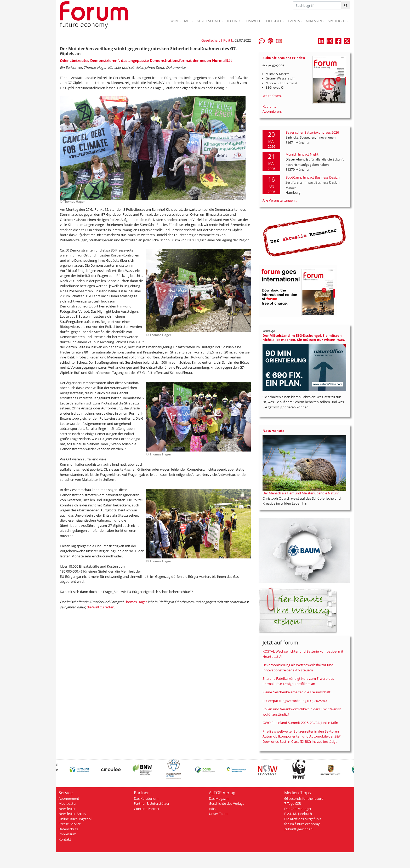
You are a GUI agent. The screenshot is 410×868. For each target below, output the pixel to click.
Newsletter (67, 809)
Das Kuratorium (146, 798)
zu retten (107, 607)
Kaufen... (269, 106)
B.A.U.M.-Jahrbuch (298, 814)
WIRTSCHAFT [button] (181, 21)
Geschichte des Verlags (227, 803)
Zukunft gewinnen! (299, 829)
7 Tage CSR (293, 803)
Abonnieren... (273, 111)
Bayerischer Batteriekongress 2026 (312, 132)
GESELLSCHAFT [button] (209, 21)
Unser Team (218, 814)
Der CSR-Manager (298, 809)
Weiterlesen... (273, 96)
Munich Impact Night (302, 154)
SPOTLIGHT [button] (337, 21)
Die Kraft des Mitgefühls (303, 819)
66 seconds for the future (304, 798)
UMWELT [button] (253, 21)
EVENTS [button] (294, 21)
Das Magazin (219, 798)
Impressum (67, 834)
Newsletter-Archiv (72, 814)
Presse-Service (70, 824)
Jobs (212, 809)
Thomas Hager (136, 602)
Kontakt (65, 839)
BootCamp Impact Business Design (313, 177)
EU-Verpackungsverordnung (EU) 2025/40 (295, 701)
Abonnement (69, 798)
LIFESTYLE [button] (274, 21)
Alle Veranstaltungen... (280, 200)
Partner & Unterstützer (152, 803)
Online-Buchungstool (75, 819)
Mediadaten (68, 803)
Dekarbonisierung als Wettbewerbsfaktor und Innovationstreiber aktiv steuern (298, 667)
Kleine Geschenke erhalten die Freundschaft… (298, 692)
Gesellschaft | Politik (217, 40)
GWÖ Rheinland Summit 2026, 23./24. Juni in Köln (300, 723)
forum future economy (302, 824)
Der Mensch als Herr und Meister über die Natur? (301, 493)
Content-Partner (147, 809)
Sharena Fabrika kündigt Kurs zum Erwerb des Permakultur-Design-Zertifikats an (298, 681)
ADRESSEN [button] (314, 21)
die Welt (93, 607)
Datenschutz (68, 829)
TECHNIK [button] (234, 21)
